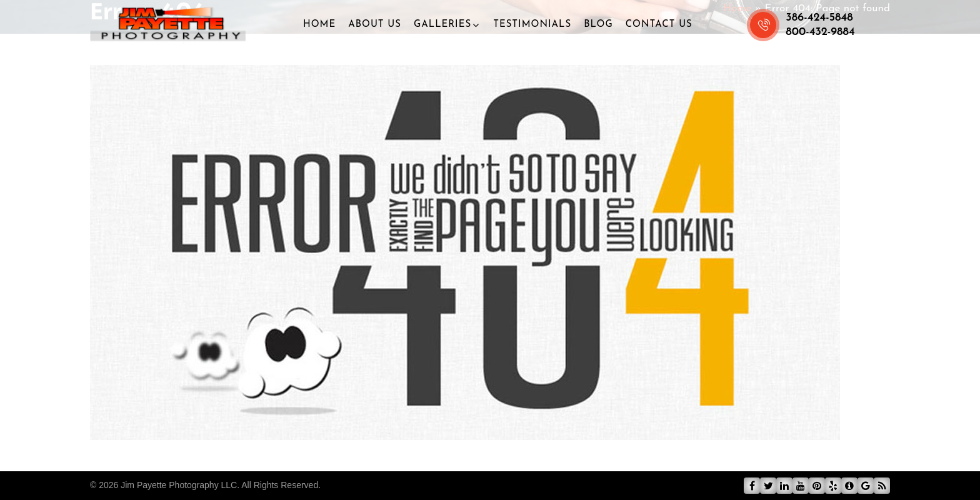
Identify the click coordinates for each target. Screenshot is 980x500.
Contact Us (659, 25)
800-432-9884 (820, 32)
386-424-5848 (819, 18)
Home (319, 25)
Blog (598, 25)
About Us (375, 25)
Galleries (442, 25)
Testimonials (532, 25)
